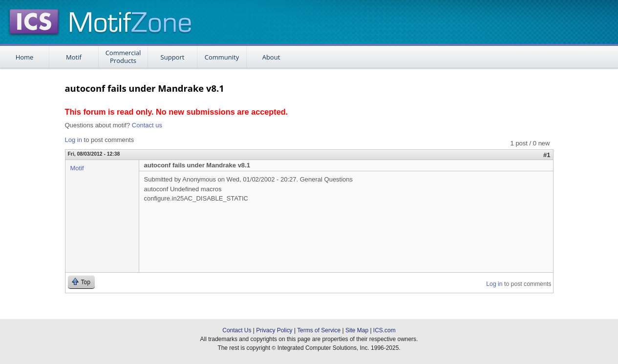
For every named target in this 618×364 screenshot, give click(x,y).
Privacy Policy (274, 330)
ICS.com (384, 330)
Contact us (147, 125)
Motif (74, 57)
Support (173, 57)
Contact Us (237, 330)
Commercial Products (123, 57)
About (271, 57)
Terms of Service (319, 330)
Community (222, 57)
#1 (547, 155)
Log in (74, 140)
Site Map (357, 330)
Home (25, 57)
